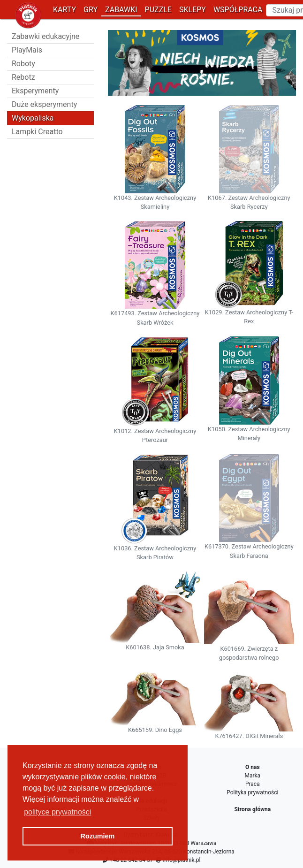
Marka (252, 776)
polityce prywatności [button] (57, 812)
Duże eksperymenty (44, 104)
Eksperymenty (35, 91)
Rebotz (23, 77)
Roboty (23, 64)
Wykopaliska (33, 118)
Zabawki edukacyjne (45, 36)
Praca (253, 784)
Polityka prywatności (252, 792)
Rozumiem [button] (98, 836)
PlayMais (27, 50)
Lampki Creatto (37, 132)
